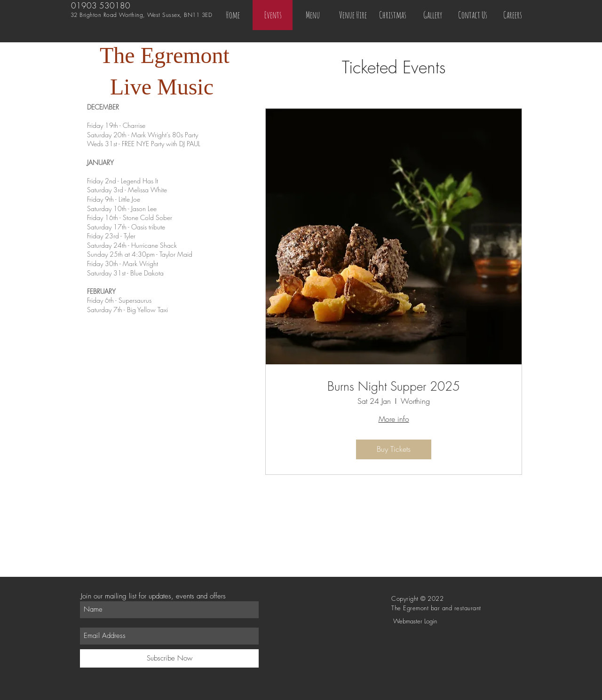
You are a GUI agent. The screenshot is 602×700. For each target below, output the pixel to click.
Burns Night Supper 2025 (394, 387)
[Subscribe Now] (169, 658)
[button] (392, 15)
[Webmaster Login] (415, 621)
